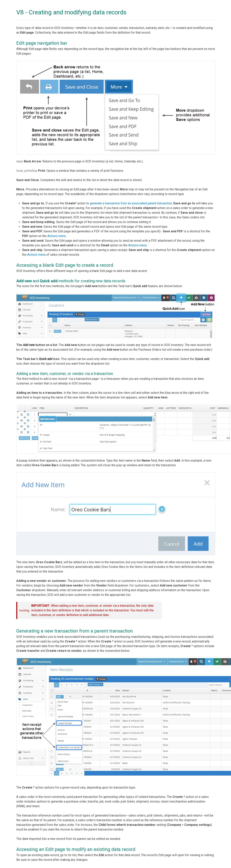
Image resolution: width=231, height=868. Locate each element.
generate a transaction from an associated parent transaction (131, 203)
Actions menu (57, 236)
